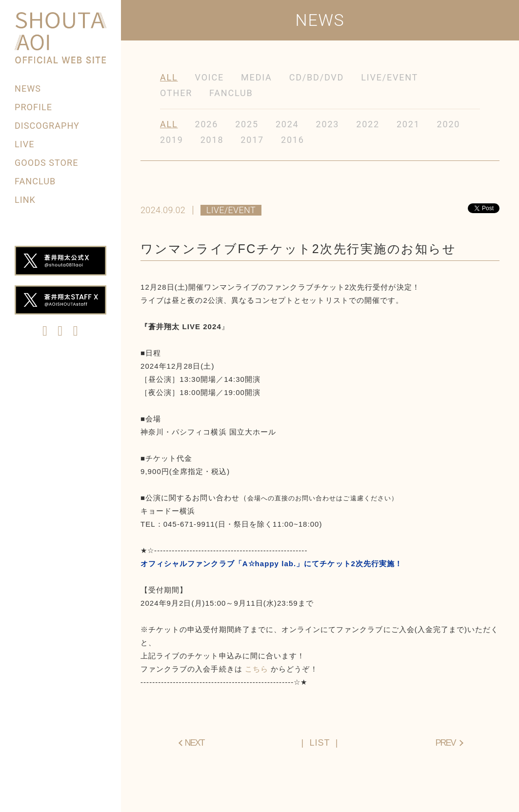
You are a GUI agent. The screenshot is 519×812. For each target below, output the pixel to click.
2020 (449, 124)
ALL (169, 77)
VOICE (210, 77)
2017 (252, 140)
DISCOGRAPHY (47, 126)
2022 (368, 124)
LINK (25, 200)
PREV (445, 743)
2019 (172, 140)
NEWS (28, 89)
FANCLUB (35, 181)
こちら (257, 669)
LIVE (24, 144)
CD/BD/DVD (317, 77)
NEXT (195, 743)
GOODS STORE (46, 163)
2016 (293, 140)
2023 (328, 124)
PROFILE (33, 107)
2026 (207, 124)
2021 (408, 124)
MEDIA (257, 77)
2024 (287, 124)
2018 (212, 140)
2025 (247, 124)
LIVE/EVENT (389, 77)
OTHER (176, 93)
